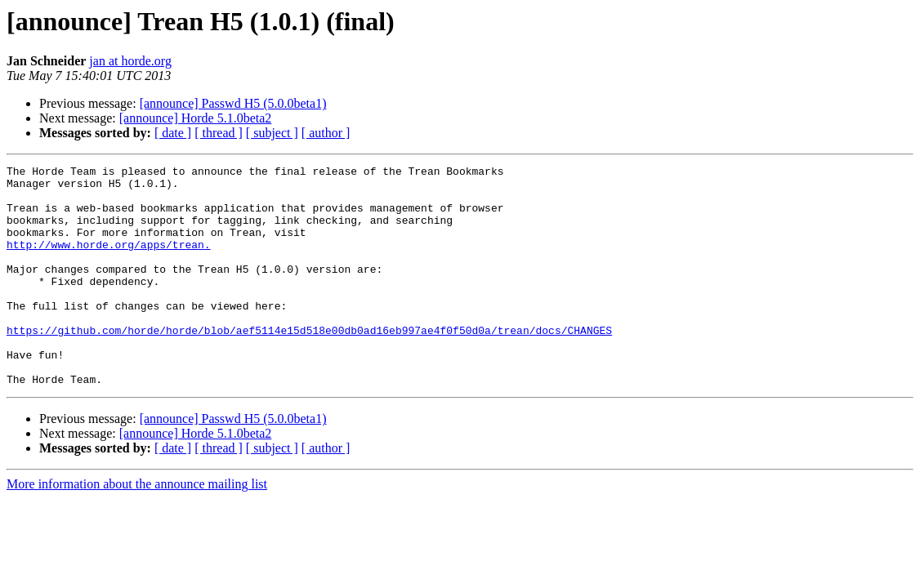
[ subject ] (272, 133)
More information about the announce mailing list (137, 528)
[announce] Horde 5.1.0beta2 (196, 118)
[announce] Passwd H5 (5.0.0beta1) (233, 103)
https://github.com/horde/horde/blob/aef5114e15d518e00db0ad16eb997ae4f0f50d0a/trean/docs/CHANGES (309, 364)
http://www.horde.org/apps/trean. (109, 261)
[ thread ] (219, 133)
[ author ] (326, 133)
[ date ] (173, 133)
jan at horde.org (130, 61)
